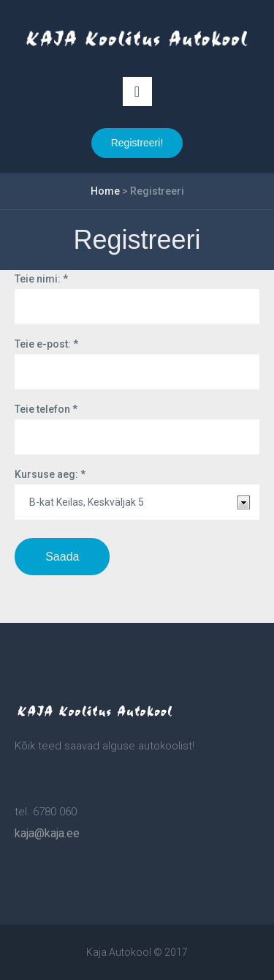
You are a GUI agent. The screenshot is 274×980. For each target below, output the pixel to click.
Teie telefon (46, 409)
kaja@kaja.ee (47, 833)
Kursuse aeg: (50, 474)
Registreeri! (137, 143)
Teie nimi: (41, 279)
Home (105, 191)
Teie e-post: (46, 344)
